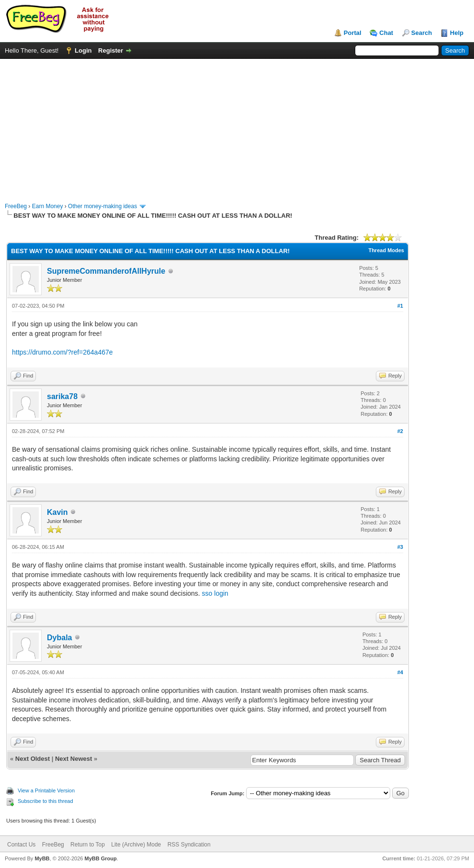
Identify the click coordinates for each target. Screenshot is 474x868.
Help (457, 33)
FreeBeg (16, 206)
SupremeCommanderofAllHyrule (106, 271)
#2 (400, 431)
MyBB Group (100, 858)
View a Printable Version (46, 790)
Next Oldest (33, 759)
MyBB (42, 858)
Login (83, 50)
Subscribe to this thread (45, 801)
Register (111, 50)
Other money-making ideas (102, 206)
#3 (400, 547)
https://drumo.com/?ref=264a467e (62, 352)
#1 (400, 306)
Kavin (57, 512)
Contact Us (21, 845)
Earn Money (48, 206)
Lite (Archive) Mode (136, 845)
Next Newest (73, 759)
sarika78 (62, 396)
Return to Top (88, 845)
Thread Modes (386, 250)
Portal (353, 33)
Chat (386, 33)
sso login (215, 593)
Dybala (59, 638)
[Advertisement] (237, 126)
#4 (400, 672)
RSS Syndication (189, 845)
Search (422, 33)
